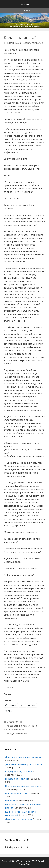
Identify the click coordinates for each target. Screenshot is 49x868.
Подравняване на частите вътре (23, 786)
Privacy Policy (25, 864)
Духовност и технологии (19, 819)
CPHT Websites (39, 861)
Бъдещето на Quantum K (19, 772)
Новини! (10, 801)
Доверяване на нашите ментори (23, 757)
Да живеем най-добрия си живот (24, 764)
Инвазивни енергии (17, 779)
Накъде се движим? (16, 793)
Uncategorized (15, 722)
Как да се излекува (17, 734)
